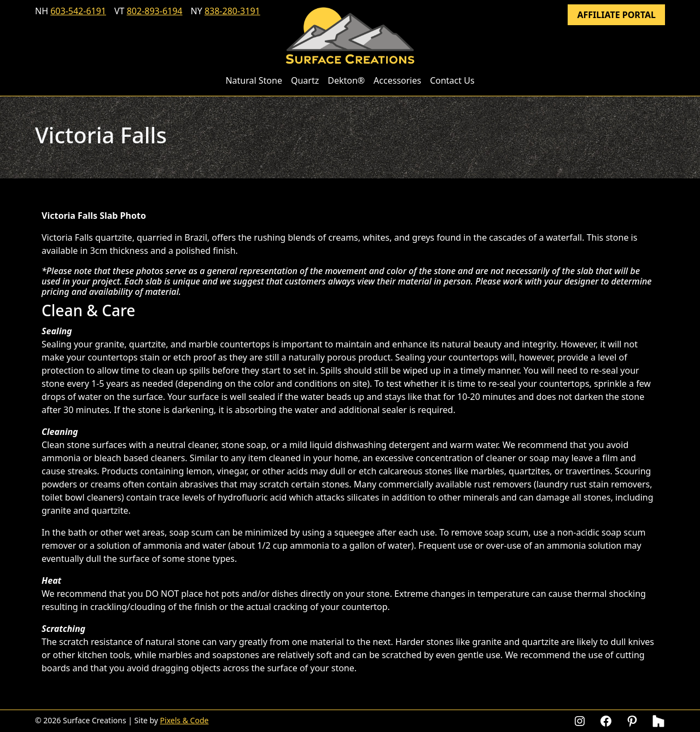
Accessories (397, 80)
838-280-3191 (232, 11)
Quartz (305, 80)
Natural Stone (254, 80)
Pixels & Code (185, 720)
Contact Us (452, 80)
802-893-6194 (155, 11)
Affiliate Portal (616, 15)
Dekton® (346, 80)
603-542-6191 (78, 11)
